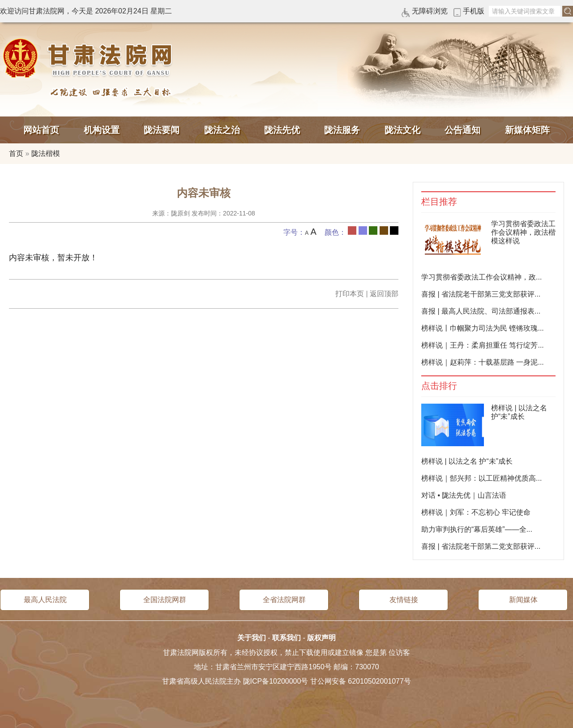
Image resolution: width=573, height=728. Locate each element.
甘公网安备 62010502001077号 (361, 681)
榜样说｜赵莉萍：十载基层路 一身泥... (483, 362)
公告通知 (462, 130)
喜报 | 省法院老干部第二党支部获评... (481, 546)
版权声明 (321, 638)
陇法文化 (402, 130)
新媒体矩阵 (527, 130)
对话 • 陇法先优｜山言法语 (464, 495)
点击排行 (439, 386)
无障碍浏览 (430, 11)
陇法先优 (282, 130)
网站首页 (41, 130)
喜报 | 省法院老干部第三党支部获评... (481, 294)
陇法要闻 (162, 130)
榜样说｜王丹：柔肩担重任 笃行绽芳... (483, 345)
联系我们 (286, 638)
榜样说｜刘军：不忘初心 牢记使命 (476, 512)
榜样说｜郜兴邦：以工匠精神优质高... (481, 478)
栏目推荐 (439, 202)
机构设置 (102, 130)
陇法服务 (342, 130)
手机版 (474, 11)
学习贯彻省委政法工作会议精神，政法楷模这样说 (523, 232)
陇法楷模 (46, 153)
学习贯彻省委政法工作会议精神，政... (481, 277)
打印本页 (350, 294)
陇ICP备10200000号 (276, 681)
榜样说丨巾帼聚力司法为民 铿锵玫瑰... (483, 328)
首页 (16, 153)
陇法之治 (222, 130)
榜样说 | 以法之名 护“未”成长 (467, 461)
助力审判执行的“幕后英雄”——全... (477, 529)
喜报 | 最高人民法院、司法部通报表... (481, 311)
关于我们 (252, 638)
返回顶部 (384, 294)
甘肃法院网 (90, 58)
